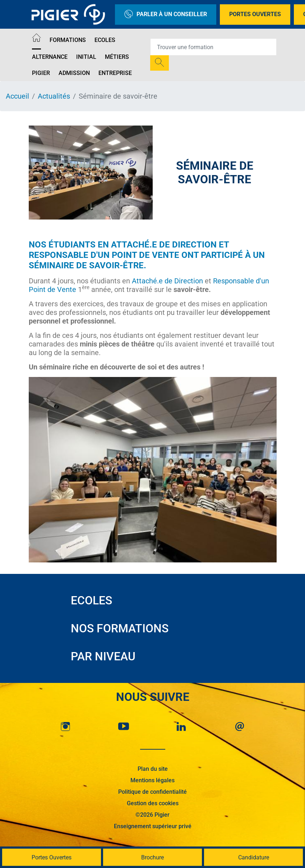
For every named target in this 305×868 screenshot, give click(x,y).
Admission (74, 73)
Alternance (50, 57)
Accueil (17, 96)
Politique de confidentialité (152, 792)
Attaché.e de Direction (164, 245)
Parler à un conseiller (166, 15)
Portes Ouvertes (255, 14)
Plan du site (153, 769)
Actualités (54, 96)
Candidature (254, 857)
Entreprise (115, 73)
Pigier (41, 73)
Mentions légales (152, 780)
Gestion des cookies (153, 803)
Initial (86, 57)
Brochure (152, 857)
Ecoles (105, 40)
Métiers (117, 57)
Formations (68, 40)
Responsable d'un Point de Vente (105, 255)
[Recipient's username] (213, 47)
